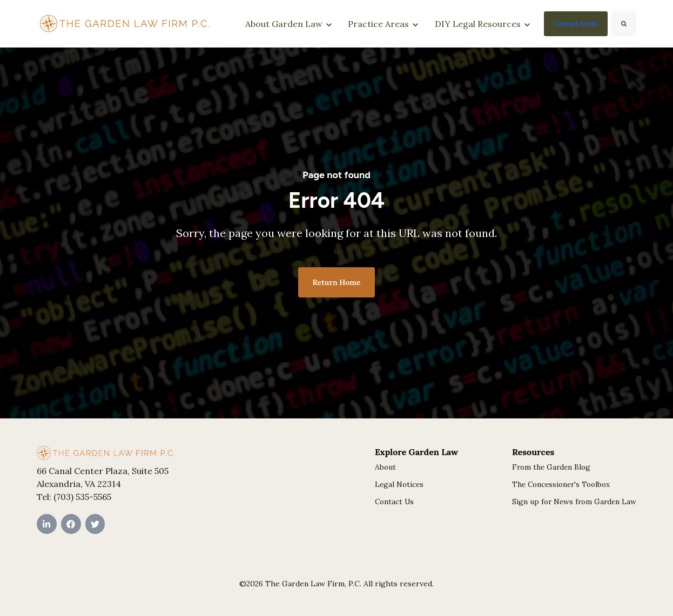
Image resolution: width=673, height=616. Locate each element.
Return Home (336, 282)
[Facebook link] (71, 524)
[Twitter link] (95, 524)
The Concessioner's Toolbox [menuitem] (561, 484)
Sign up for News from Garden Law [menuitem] (574, 502)
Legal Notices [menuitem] (399, 484)
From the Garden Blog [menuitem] (551, 467)
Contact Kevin (576, 23)
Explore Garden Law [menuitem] (416, 452)
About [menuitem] (385, 467)
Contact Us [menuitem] (394, 502)
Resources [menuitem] (533, 452)
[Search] (624, 24)
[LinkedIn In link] (47, 524)
